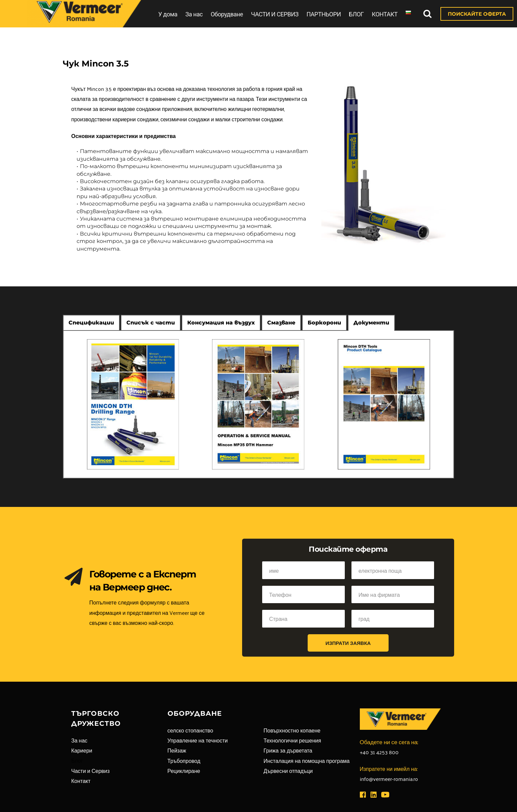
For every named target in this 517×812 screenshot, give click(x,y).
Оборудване (227, 14)
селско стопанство (190, 730)
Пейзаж (177, 750)
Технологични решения (292, 740)
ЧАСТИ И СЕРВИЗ (275, 14)
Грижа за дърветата (288, 750)
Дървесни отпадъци (288, 771)
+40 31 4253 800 (379, 752)
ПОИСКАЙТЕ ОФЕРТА (477, 14)
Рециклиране (184, 771)
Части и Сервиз (90, 771)
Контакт (81, 781)
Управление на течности (198, 740)
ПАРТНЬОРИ (324, 14)
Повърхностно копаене (292, 730)
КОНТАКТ (385, 14)
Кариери (82, 750)
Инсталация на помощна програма (306, 761)
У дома (168, 14)
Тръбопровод (184, 761)
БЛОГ (356, 14)
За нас (194, 14)
